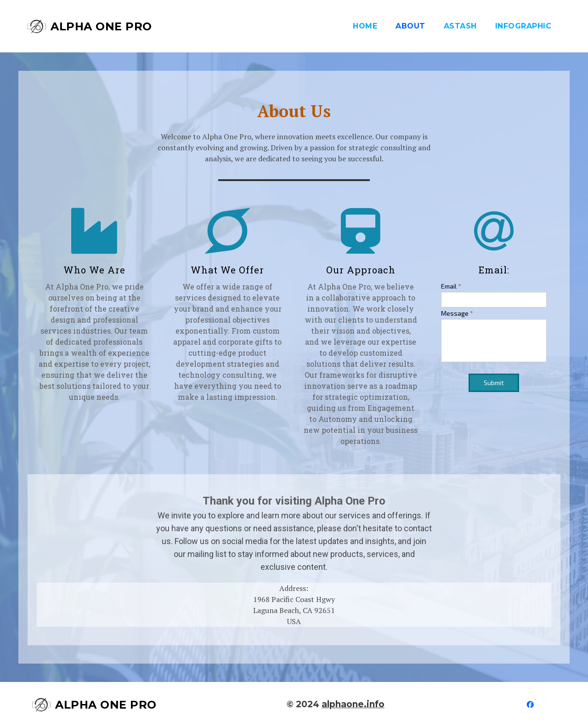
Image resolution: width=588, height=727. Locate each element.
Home (365, 26)
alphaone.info (353, 704)
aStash (460, 26)
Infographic (523, 26)
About (410, 26)
